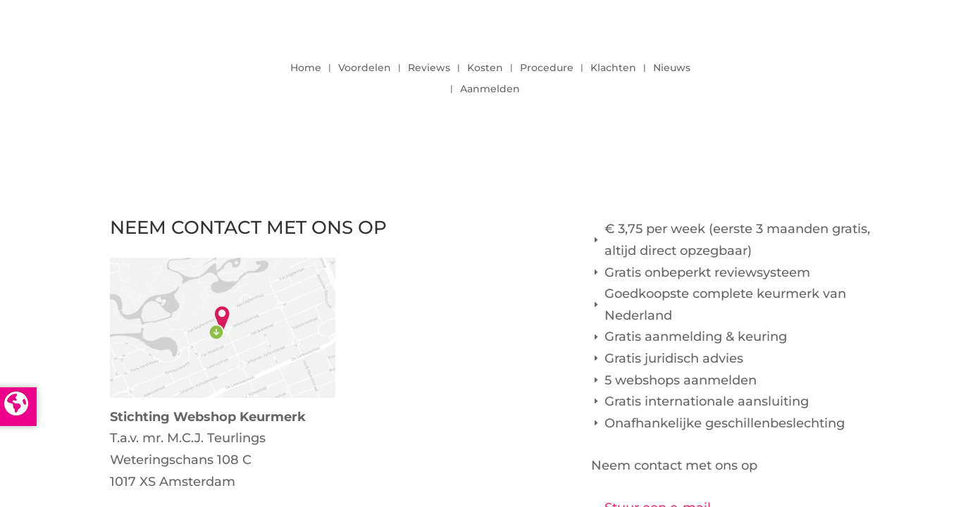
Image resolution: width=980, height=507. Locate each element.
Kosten (485, 68)
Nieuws (672, 68)
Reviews (429, 68)
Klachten (613, 68)
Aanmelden (490, 89)
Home (306, 68)
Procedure (547, 68)
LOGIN (832, 75)
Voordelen (365, 68)
